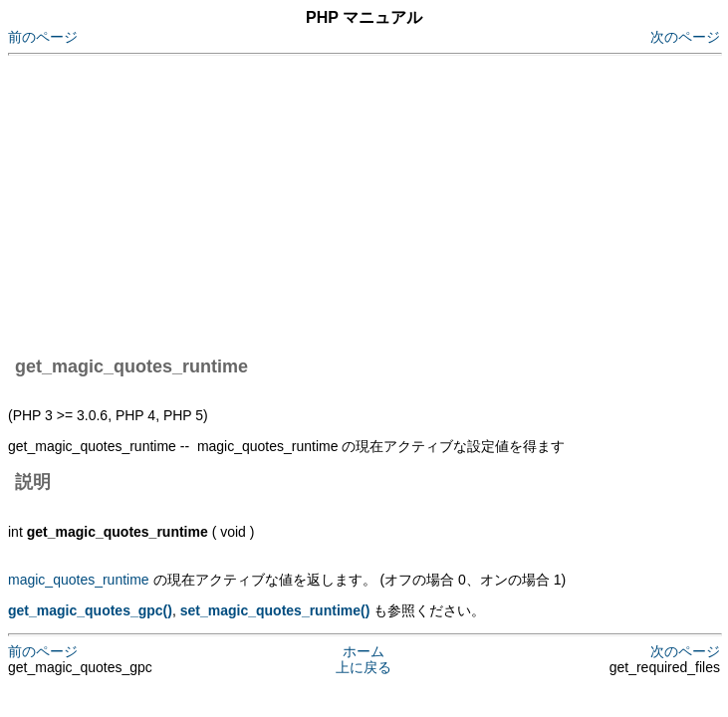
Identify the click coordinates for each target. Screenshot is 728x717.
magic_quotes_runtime (79, 580)
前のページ (43, 37)
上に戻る (364, 667)
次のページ (685, 37)
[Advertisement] (368, 202)
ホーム (364, 651)
